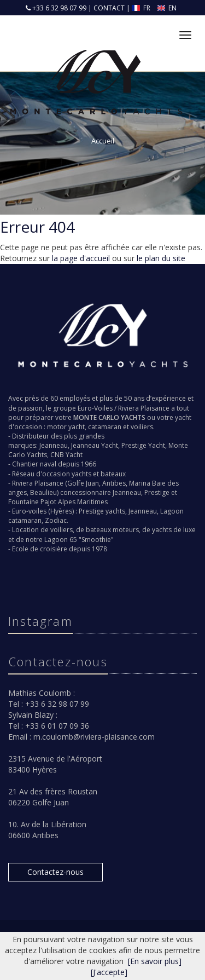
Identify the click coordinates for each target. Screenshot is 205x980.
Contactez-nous (55, 872)
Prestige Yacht (143, 445)
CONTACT (109, 8)
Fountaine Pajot (32, 502)
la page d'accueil (81, 258)
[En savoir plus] (155, 961)
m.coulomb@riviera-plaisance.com (94, 737)
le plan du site (161, 258)
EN (167, 8)
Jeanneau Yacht (95, 445)
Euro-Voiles (95, 408)
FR (142, 8)
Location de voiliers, (43, 530)
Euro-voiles (29, 511)
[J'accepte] (109, 972)
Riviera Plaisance (144, 408)
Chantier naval (34, 464)
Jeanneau (54, 445)
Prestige (157, 492)
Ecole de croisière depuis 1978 (60, 549)
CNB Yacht (66, 455)
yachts (81, 474)
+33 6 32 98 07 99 (58, 8)
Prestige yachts (102, 511)
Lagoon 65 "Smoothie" (79, 540)
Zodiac (56, 520)
